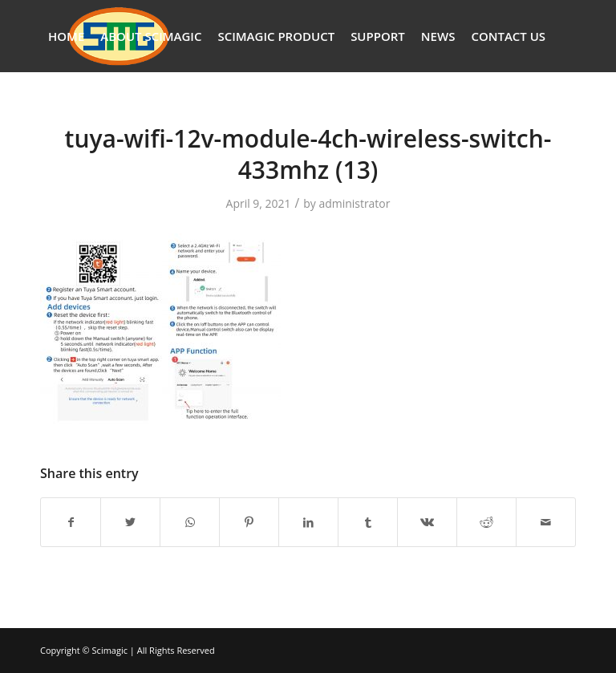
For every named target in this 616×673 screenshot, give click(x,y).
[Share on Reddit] (486, 522)
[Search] (53, 108)
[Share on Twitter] (130, 522)
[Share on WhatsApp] (190, 522)
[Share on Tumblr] (368, 522)
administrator (354, 203)
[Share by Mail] (546, 522)
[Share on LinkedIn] (308, 522)
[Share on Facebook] (71, 522)
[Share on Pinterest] (249, 522)
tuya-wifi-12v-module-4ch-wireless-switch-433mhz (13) (308, 154)
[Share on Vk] (427, 522)
